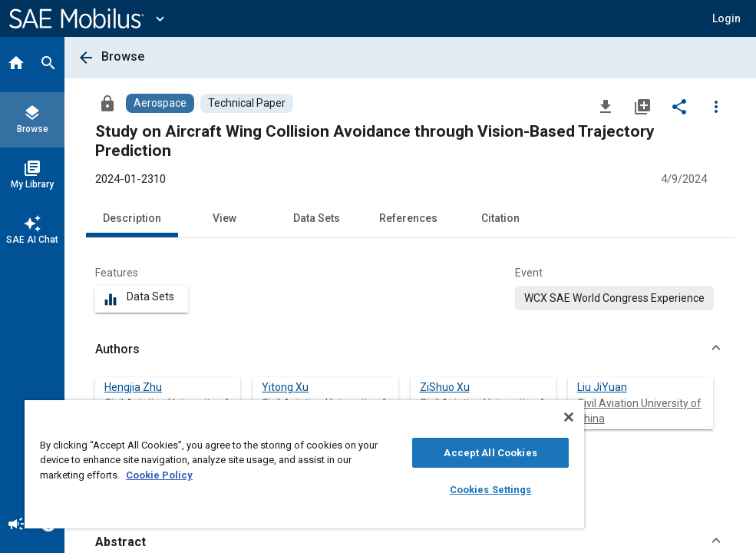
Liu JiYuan (602, 387)
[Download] (606, 106)
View (224, 218)
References (408, 218)
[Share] (679, 106)
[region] (304, 464)
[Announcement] (16, 525)
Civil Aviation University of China (639, 411)
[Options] (716, 106)
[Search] (48, 65)
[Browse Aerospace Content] (160, 103)
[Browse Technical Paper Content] (247, 103)
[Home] (16, 65)
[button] (726, 18)
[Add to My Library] (642, 106)
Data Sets (317, 218)
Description (132, 218)
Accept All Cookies (490, 453)
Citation (500, 218)
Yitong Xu (285, 387)
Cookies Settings (491, 490)
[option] (614, 298)
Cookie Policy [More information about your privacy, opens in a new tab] (159, 475)
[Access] (107, 103)
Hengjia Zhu (133, 387)
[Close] (569, 417)
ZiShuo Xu (445, 387)
